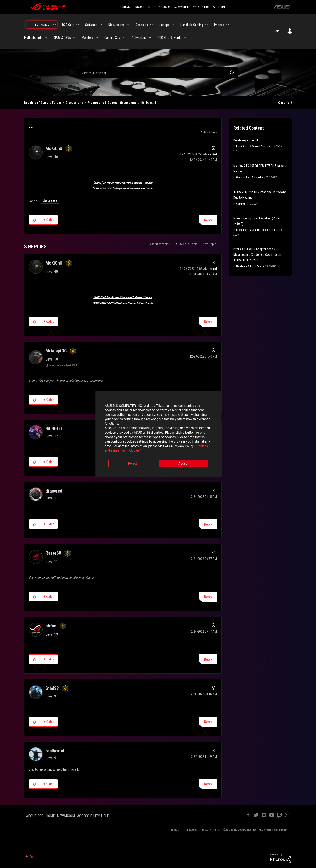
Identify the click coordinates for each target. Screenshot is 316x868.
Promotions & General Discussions (112, 103)
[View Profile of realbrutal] (55, 751)
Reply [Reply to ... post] (208, 220)
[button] (34, 220)
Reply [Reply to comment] (208, 322)
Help (276, 31)
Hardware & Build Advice (250, 266)
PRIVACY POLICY (211, 830)
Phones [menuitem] (219, 25)
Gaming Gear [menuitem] (113, 38)
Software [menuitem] (91, 25)
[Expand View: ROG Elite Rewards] (185, 38)
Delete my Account (246, 140)
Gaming (240, 204)
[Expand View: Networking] (150, 38)
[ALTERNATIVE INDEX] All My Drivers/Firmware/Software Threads (123, 189)
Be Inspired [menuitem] (42, 25)
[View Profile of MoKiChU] (54, 149)
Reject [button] (133, 459)
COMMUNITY (182, 7)
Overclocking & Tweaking (251, 177)
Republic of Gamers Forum (42, 103)
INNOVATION (142, 7)
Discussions (74, 103)
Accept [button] (183, 459)
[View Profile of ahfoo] (51, 626)
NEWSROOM (66, 816)
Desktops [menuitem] (142, 25)
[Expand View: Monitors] (97, 38)
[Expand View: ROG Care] (78, 25)
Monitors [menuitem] (88, 38)
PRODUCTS (124, 7)
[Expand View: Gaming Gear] (124, 38)
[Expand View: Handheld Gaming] (207, 25)
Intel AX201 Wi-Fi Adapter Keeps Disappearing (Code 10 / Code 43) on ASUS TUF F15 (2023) (257, 255)
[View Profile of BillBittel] (54, 429)
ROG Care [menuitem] (68, 25)
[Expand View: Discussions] (128, 25)
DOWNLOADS (162, 7)
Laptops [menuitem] (164, 25)
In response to (63, 365)
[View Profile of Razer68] (53, 553)
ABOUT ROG (35, 816)
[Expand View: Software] (101, 25)
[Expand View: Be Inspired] (54, 25)
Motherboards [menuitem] (33, 38)
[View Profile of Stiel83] (52, 688)
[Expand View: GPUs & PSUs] (74, 38)
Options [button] (284, 103)
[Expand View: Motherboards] (46, 38)
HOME (50, 816)
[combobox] (158, 73)
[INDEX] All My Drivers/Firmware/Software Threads (123, 183)
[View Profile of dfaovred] (54, 491)
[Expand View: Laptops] (173, 25)
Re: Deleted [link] (149, 103)
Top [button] (32, 857)
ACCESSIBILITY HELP (93, 816)
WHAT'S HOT (201, 7)
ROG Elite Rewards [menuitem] (169, 38)
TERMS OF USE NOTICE (184, 830)
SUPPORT (219, 7)
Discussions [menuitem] (116, 25)
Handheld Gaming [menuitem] (192, 25)
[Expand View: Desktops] (151, 25)
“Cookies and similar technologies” (128, 446)
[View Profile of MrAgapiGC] (56, 351)
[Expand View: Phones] (228, 25)
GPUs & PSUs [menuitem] (62, 38)
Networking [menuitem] (139, 38)
